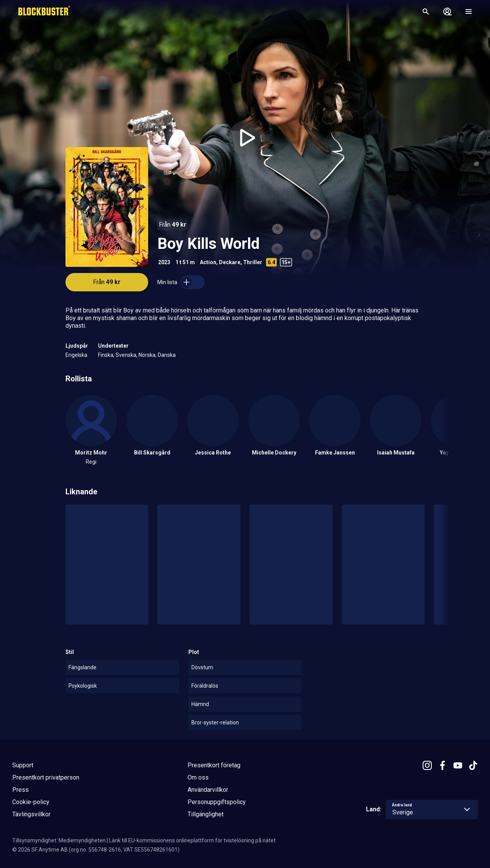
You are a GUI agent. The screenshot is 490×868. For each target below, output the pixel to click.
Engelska (76, 355)
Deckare (230, 262)
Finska (106, 355)
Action (208, 262)
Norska (147, 355)
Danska (167, 355)
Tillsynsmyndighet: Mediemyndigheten (59, 840)
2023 (164, 262)
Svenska (126, 355)
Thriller (253, 262)
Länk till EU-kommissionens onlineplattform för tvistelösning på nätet (192, 840)
